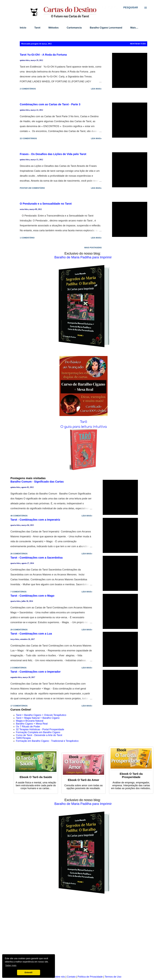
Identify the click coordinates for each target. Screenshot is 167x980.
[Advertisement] (83, 936)
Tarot (37, 28)
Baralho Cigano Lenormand (106, 28)
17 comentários (19, 706)
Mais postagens (93, 248)
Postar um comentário (32, 188)
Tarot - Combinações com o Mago (32, 596)
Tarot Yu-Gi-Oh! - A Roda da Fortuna (43, 55)
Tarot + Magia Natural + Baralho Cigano (38, 718)
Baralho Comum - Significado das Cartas (37, 482)
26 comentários (19, 554)
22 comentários (28, 138)
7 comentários (18, 592)
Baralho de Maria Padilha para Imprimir (83, 257)
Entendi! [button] (29, 972)
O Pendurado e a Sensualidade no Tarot (46, 204)
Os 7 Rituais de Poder (28, 727)
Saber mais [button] (11, 965)
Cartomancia (74, 28)
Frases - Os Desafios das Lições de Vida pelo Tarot (53, 154)
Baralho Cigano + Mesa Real (32, 724)
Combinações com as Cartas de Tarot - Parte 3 (50, 104)
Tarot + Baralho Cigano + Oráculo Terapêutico (41, 715)
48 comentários (19, 516)
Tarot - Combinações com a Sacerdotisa (37, 558)
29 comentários (19, 630)
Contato (71, 977)
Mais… (134, 28)
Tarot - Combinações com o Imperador (36, 672)
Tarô (83, 422)
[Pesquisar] (131, 8)
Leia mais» (96, 89)
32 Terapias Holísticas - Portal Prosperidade (40, 729)
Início (23, 28)
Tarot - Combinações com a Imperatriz (35, 520)
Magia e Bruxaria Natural (30, 721)
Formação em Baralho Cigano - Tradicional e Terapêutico (47, 741)
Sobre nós (59, 977)
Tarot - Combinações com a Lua (31, 634)
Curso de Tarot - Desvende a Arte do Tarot (39, 735)
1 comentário (27, 238)
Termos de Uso (113, 977)
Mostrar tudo (138, 44)
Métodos (54, 28)
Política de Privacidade (90, 977)
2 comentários (28, 89)
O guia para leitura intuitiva (84, 427)
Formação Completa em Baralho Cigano (38, 732)
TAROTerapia (23, 738)
